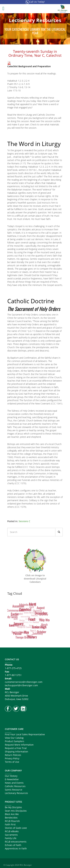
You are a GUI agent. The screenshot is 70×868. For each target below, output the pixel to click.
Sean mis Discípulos (16, 811)
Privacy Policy (12, 758)
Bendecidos (11, 818)
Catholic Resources (15, 786)
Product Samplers (15, 741)
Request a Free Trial (16, 748)
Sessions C (24, 521)
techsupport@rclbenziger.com (21, 685)
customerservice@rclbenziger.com (24, 682)
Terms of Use (12, 762)
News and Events (14, 783)
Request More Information (19, 745)
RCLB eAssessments (16, 842)
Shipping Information (16, 752)
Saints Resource (14, 790)
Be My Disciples (13, 807)
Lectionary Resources (16, 793)
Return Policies (13, 755)
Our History (11, 776)
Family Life (11, 838)
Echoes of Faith (13, 845)
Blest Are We (12, 814)
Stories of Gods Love (16, 828)
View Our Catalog (14, 738)
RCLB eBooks (12, 831)
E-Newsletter (12, 779)
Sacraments (11, 835)
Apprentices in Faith (16, 848)
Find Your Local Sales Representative (25, 734)
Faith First (10, 824)
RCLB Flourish (12, 821)
